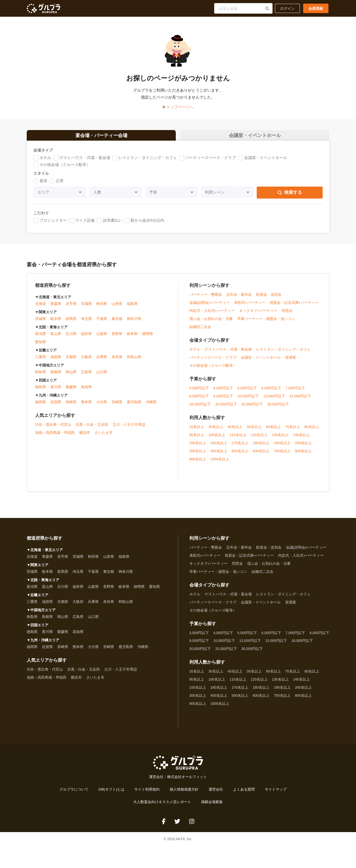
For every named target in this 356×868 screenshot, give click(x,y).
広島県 (86, 376)
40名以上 (235, 431)
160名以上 (219, 447)
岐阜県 (132, 338)
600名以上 (261, 455)
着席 (43, 185)
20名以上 (197, 431)
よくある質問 (244, 793)
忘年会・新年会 (239, 298)
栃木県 (56, 323)
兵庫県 (102, 361)
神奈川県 (134, 323)
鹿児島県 (134, 406)
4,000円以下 (223, 392)
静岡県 (148, 338)
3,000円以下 (199, 392)
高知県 (86, 391)
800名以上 (303, 455)
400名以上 (219, 455)
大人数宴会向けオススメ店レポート (162, 806)
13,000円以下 (274, 400)
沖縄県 (151, 406)
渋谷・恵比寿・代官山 (53, 429)
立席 (60, 185)
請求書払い (113, 224)
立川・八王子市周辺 (129, 429)
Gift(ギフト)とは (111, 793)
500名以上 (240, 455)
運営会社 (216, 793)
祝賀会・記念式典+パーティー (294, 306)
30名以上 (216, 431)
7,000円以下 (296, 392)
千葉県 (102, 323)
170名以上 (240, 447)
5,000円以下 (247, 392)
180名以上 (261, 447)
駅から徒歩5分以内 (147, 224)
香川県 (56, 391)
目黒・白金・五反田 (92, 429)
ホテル (45, 162)
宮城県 (86, 308)
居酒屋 (291, 361)
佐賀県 (56, 406)
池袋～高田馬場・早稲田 (55, 437)
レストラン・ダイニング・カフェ (148, 162)
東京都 (117, 323)
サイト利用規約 (147, 793)
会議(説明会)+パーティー (210, 306)
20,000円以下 (226, 408)
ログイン (287, 8)
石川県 (71, 338)
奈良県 (117, 361)
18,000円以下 (200, 408)
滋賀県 (56, 361)
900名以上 (198, 463)
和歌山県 (134, 361)
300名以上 (198, 455)
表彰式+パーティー (250, 306)
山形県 (117, 308)
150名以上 (198, 447)
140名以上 (301, 439)
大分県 (102, 406)
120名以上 (259, 439)
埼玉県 (86, 323)
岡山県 (71, 376)
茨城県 (40, 323)
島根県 (56, 376)
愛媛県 (71, 391)
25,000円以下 (252, 408)
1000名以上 (220, 463)
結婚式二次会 (200, 331)
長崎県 (71, 406)
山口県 (102, 376)
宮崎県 (117, 406)
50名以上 (254, 431)
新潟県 (40, 338)
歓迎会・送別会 (269, 298)
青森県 (56, 308)
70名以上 (293, 431)
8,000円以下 (199, 400)
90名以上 (197, 439)
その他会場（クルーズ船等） (65, 168)
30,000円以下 (278, 408)
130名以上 (280, 439)
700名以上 (282, 455)
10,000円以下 (248, 400)
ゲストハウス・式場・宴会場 (85, 162)
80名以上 (312, 431)
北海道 (40, 308)
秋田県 (102, 308)
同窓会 (287, 314)
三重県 (40, 361)
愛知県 (40, 346)
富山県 (56, 338)
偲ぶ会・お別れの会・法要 (211, 322)
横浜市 (85, 437)
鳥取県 (40, 376)
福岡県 (40, 406)
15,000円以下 (300, 400)
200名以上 (303, 447)
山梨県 (102, 338)
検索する (290, 196)
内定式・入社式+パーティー (212, 314)
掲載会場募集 (212, 806)
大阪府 (86, 361)
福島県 (132, 308)
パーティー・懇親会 (206, 298)
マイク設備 (85, 224)
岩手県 (71, 308)
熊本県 (86, 406)
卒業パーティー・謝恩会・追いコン (266, 322)
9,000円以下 (223, 400)
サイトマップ (276, 793)
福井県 (86, 338)
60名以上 (274, 431)
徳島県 (40, 391)
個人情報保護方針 (184, 793)
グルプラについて (74, 793)
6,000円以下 (271, 392)
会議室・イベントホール (266, 162)
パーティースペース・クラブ (211, 162)
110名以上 (238, 439)
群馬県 (71, 323)
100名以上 (217, 439)
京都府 (71, 361)
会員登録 (316, 8)
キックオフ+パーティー (258, 314)
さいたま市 (104, 437)
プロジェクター (53, 224)
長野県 (117, 338)
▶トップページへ (178, 107)
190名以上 (282, 447)
